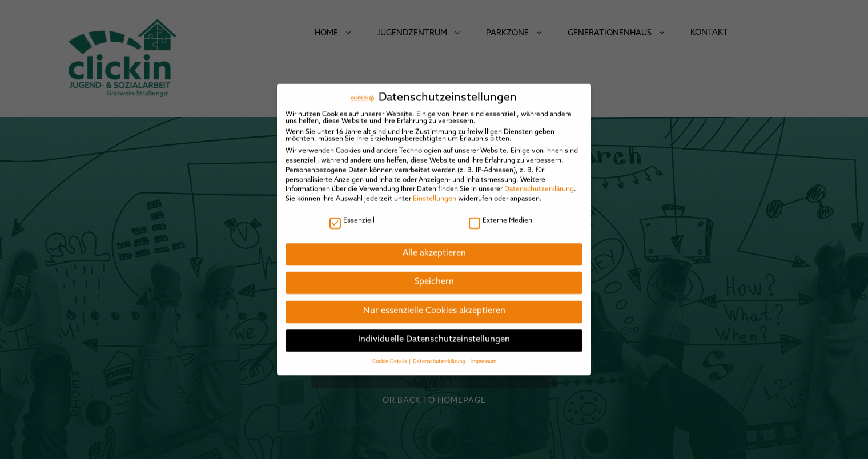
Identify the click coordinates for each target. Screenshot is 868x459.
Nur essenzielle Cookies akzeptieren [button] (434, 302)
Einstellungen (435, 190)
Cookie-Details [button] (390, 351)
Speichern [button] (434, 273)
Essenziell (352, 211)
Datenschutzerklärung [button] (439, 351)
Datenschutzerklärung (539, 180)
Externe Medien (501, 211)
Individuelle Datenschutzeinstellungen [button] (434, 330)
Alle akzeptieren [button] (434, 243)
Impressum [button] (484, 351)
